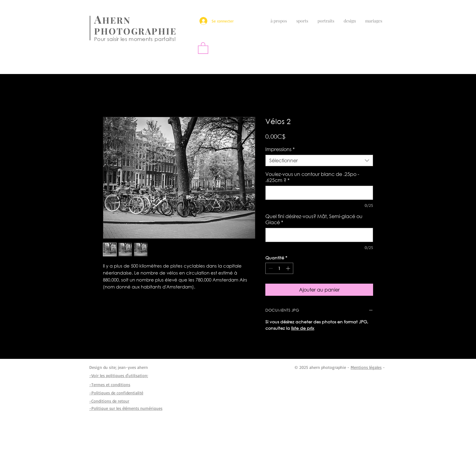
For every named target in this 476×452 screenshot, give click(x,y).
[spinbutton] (279, 268)
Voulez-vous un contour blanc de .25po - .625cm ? (312, 177)
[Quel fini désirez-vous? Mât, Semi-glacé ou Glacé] (319, 235)
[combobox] (319, 160)
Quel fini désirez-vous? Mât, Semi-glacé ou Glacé (314, 219)
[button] (203, 48)
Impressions (280, 149)
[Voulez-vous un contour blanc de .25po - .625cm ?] (319, 193)
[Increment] (289, 268)
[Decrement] (270, 268)
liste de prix (303, 328)
